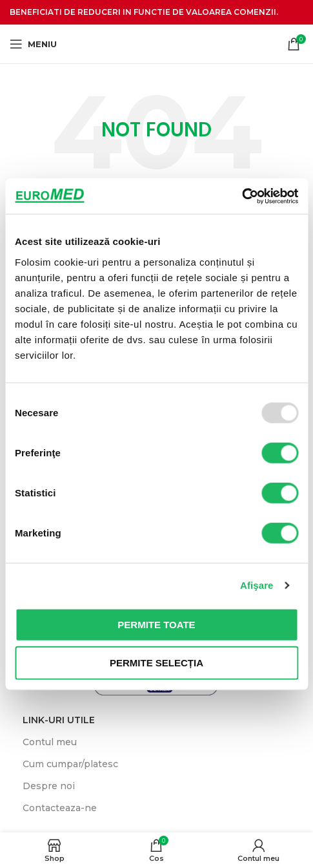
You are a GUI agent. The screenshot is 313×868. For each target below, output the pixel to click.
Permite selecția (156, 663)
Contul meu (50, 742)
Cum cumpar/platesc (70, 764)
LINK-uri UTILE (59, 720)
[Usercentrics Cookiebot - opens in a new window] (242, 196)
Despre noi (49, 786)
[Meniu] (33, 44)
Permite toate (156, 624)
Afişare (257, 585)
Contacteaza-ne (60, 808)
